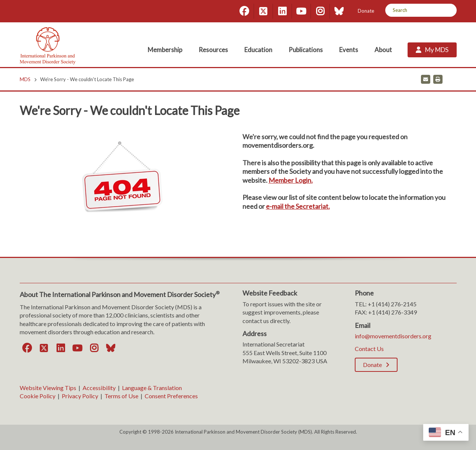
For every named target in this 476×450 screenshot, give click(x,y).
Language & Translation (152, 388)
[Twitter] (263, 11)
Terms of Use (121, 396)
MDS (25, 79)
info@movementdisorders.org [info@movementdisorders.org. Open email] (393, 336)
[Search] (448, 10)
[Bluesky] (339, 11)
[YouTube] (301, 11)
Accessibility (99, 388)
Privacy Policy (80, 396)
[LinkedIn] (282, 11)
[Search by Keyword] (413, 10)
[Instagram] (320, 11)
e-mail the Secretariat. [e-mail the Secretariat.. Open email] (298, 206)
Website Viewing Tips (48, 388)
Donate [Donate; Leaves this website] (366, 11)
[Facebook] (244, 11)
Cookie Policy (38, 396)
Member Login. (291, 180)
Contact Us (369, 349)
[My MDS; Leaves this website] (432, 50)
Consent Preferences (171, 396)
